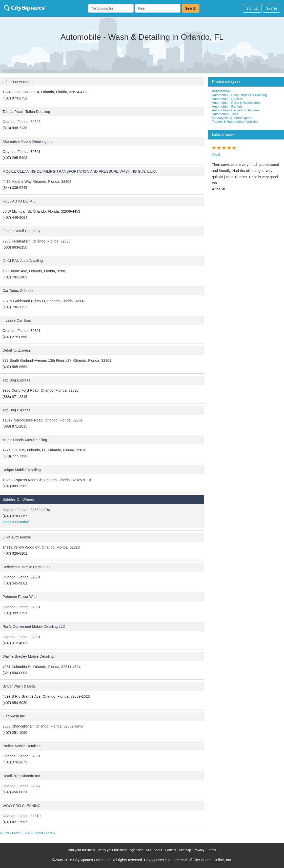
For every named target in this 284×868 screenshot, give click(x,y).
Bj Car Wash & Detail (19, 686)
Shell (216, 155)
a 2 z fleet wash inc (18, 82)
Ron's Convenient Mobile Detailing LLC (34, 627)
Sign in (271, 8)
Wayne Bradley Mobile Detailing (28, 656)
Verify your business (112, 850)
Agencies (136, 850)
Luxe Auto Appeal (17, 537)
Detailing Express (17, 350)
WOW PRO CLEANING (22, 806)
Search (191, 8)
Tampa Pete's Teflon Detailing (26, 112)
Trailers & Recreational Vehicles (235, 122)
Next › (41, 833)
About (158, 850)
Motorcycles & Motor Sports (232, 118)
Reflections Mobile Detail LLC (26, 567)
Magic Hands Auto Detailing (25, 440)
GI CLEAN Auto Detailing (23, 261)
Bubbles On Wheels (18, 499)
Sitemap (185, 850)
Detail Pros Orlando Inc (21, 776)
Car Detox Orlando (18, 291)
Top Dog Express (16, 380)
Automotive (221, 91)
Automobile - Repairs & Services (236, 110)
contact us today (16, 522)
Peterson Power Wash (21, 597)
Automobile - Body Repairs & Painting (239, 95)
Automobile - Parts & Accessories (236, 103)
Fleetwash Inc (14, 716)
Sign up (252, 8)
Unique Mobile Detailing (22, 470)
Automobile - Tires (225, 114)
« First (5, 833)
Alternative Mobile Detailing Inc (27, 142)
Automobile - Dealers (227, 99)
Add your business (82, 850)
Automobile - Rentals (227, 106)
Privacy (199, 850)
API (148, 850)
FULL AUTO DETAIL (19, 201)
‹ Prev (15, 833)
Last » (50, 833)
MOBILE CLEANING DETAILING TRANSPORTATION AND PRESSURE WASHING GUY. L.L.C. (80, 171)
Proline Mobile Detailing (22, 746)
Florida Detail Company (21, 231)
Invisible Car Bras (17, 320)
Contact (170, 850)
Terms (211, 850)
